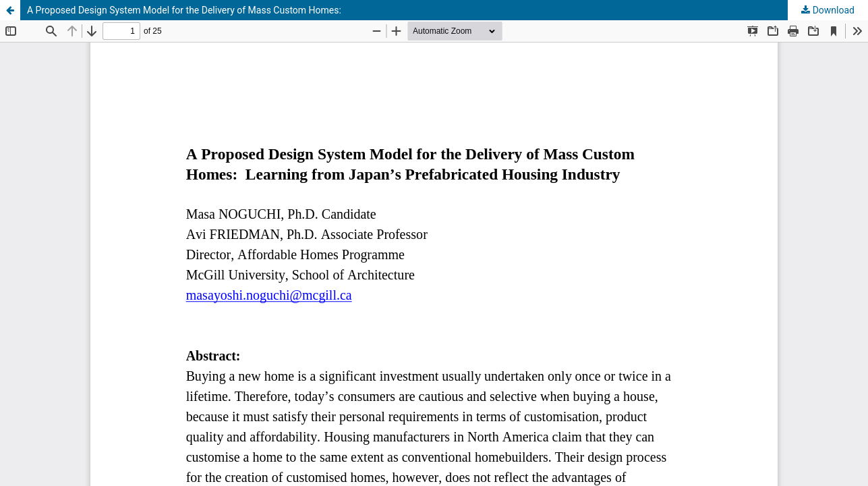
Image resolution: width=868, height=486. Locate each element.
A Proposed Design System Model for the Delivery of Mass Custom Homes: (184, 10)
